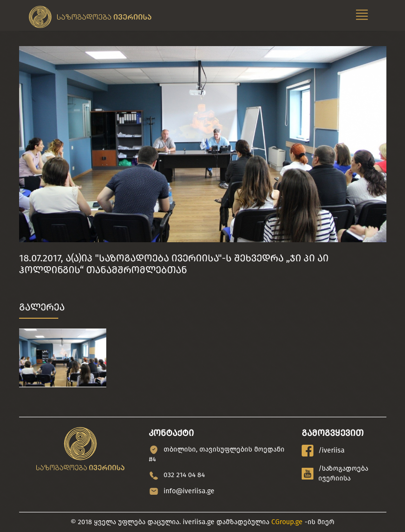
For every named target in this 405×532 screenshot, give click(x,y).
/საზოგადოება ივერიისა (335, 473)
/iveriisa (323, 451)
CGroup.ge (287, 522)
